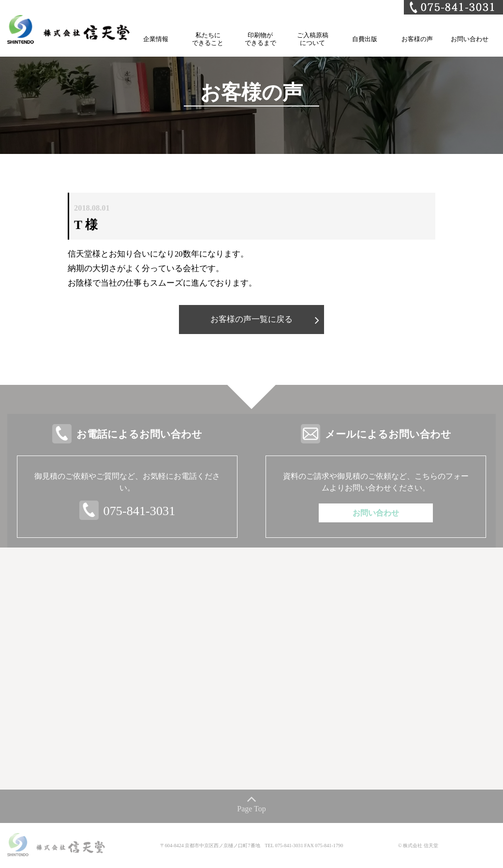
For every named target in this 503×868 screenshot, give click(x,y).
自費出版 (365, 39)
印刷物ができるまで (260, 39)
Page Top (251, 809)
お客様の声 (417, 39)
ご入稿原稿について (313, 39)
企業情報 (156, 39)
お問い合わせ (470, 39)
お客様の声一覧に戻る (251, 319)
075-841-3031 (140, 511)
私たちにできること (208, 39)
